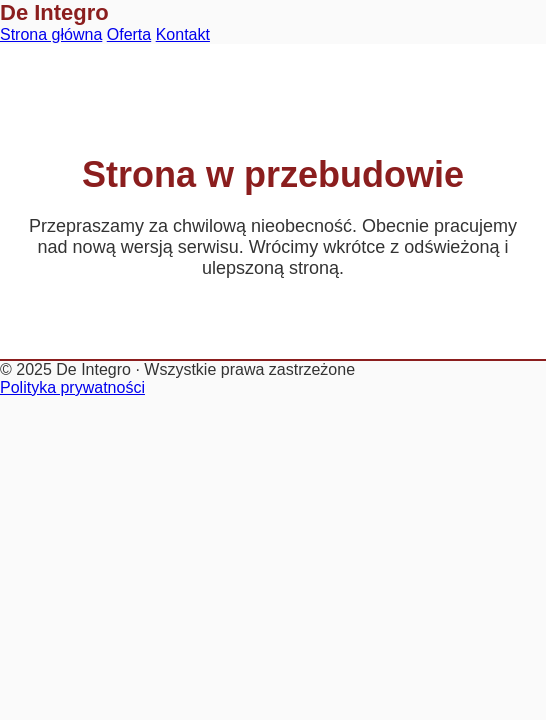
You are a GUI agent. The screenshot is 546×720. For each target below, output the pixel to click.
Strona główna (51, 34)
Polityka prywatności (72, 387)
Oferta (129, 34)
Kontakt (183, 34)
